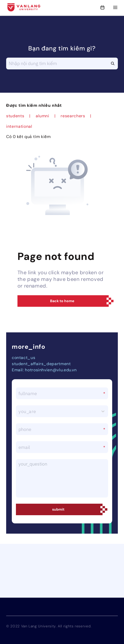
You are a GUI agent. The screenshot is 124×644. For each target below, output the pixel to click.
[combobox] (19, 411)
